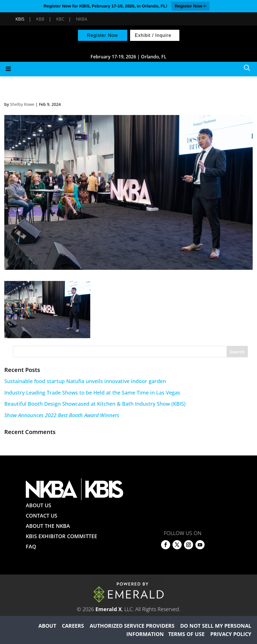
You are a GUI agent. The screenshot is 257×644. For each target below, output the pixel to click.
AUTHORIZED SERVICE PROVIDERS (132, 626)
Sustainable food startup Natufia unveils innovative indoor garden (85, 381)
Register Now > (190, 6)
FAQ (31, 546)
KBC (60, 19)
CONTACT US (42, 516)
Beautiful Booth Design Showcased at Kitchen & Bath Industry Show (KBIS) (95, 404)
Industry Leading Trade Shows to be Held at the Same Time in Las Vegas (92, 393)
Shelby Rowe (22, 104)
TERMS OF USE (186, 634)
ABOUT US (39, 505)
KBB (40, 19)
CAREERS (73, 626)
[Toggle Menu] (128, 69)
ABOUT (47, 626)
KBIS (20, 19)
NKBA (82, 19)
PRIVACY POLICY (231, 634)
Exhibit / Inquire (153, 35)
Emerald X (109, 609)
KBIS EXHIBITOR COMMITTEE (61, 536)
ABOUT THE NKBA (48, 526)
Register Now (102, 35)
